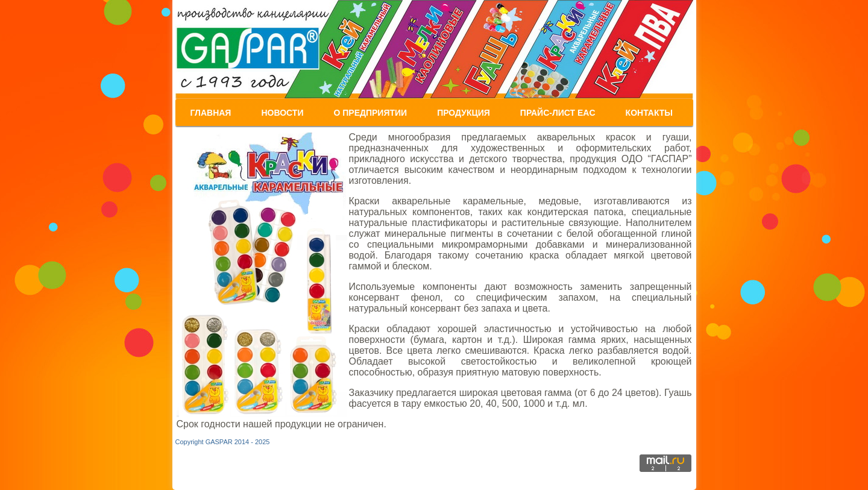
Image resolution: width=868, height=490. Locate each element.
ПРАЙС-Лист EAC (558, 113)
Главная (211, 113)
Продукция (464, 113)
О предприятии (370, 113)
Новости (282, 113)
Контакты (649, 113)
